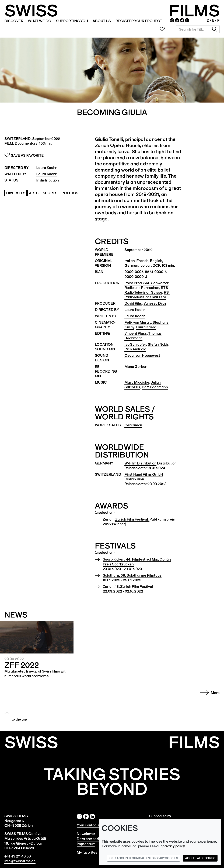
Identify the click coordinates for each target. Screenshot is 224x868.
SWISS (31, 11)
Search (215, 29)
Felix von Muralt (138, 322)
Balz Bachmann (155, 387)
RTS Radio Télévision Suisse (146, 290)
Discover (14, 21)
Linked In (187, 20)
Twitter (92, 816)
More (215, 693)
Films (194, 742)
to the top (19, 719)
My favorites (87, 852)
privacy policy (174, 846)
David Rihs (133, 303)
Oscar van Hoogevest (142, 355)
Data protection (90, 839)
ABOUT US (101, 21)
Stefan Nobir (158, 344)
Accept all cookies (200, 858)
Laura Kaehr (46, 168)
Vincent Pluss (136, 333)
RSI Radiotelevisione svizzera (147, 295)
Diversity (15, 193)
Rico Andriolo (135, 349)
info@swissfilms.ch (20, 861)
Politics (70, 193)
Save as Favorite (27, 155)
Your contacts (88, 825)
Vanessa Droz (155, 303)
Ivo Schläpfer (135, 344)
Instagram (177, 20)
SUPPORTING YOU (72, 21)
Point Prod (133, 283)
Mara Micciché (137, 382)
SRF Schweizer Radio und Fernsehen (147, 285)
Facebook (182, 20)
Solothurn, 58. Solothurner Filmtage (132, 575)
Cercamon (133, 425)
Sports (50, 193)
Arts (34, 193)
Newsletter (172, 20)
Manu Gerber (136, 367)
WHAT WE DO (39, 21)
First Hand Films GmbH (144, 474)
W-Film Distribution (140, 463)
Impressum (86, 844)
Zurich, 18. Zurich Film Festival (128, 586)
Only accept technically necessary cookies (144, 858)
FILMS (194, 11)
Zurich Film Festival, (132, 519)
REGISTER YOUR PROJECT (139, 21)
